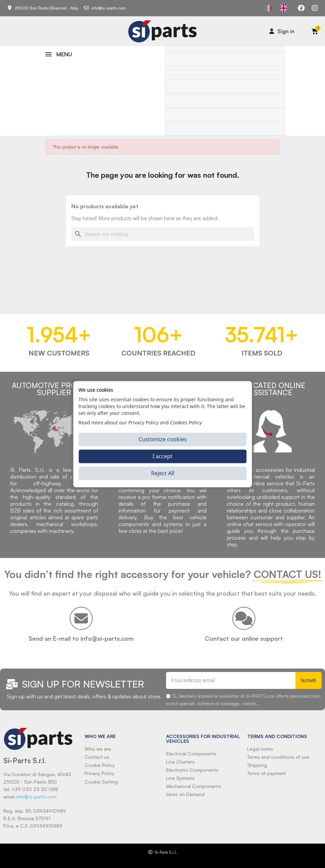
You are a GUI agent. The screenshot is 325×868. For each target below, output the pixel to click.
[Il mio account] (282, 31)
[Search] (163, 234)
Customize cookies (163, 439)
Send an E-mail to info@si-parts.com (81, 638)
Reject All (163, 473)
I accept (162, 456)
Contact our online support (244, 638)
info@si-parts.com (36, 797)
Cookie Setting (101, 782)
